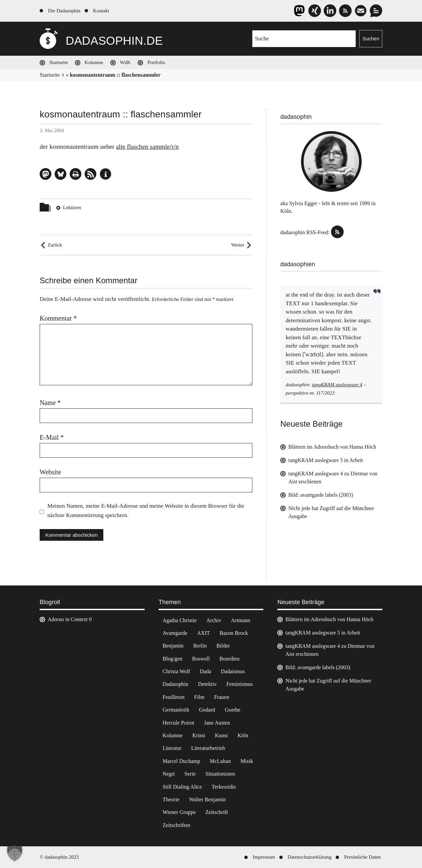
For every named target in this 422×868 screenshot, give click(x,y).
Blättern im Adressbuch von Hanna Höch (332, 447)
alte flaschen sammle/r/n (147, 147)
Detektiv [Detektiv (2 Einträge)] (207, 684)
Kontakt (101, 11)
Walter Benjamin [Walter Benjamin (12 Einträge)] (207, 799)
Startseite (59, 62)
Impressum (264, 857)
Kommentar (58, 318)
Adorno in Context (68, 619)
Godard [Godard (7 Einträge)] (207, 710)
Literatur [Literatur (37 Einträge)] (172, 748)
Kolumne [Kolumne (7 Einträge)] (173, 735)
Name (50, 403)
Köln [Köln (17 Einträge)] (243, 735)
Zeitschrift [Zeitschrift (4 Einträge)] (217, 812)
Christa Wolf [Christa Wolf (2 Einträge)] (176, 671)
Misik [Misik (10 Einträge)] (247, 761)
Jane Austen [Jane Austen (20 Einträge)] (217, 723)
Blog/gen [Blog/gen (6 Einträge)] (172, 659)
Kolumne (94, 62)
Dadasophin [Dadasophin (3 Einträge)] (175, 684)
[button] (45, 174)
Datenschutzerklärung (310, 857)
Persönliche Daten (362, 857)
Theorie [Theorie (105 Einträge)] (171, 799)
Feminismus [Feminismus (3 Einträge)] (239, 684)
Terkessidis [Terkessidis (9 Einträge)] (224, 787)
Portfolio (156, 62)
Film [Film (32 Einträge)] (199, 697)
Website (50, 472)
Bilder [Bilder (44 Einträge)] (223, 646)
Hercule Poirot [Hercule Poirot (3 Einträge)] (178, 723)
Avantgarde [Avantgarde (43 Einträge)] (175, 633)
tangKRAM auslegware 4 (337, 385)
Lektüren (72, 207)
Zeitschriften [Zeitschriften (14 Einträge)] (176, 825)
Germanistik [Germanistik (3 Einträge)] (176, 710)
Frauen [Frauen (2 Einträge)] (221, 697)
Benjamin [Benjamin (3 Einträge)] (173, 646)
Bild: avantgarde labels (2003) (321, 495)
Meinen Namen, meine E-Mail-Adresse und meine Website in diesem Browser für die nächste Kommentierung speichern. (146, 511)
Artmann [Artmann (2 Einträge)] (241, 620)
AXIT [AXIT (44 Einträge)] (203, 633)
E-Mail (52, 437)
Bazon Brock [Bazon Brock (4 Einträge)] (234, 633)
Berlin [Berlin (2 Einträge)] (200, 646)
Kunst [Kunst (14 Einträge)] (221, 735)
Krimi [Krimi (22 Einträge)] (199, 735)
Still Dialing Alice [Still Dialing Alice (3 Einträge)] (182, 787)
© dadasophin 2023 (59, 857)
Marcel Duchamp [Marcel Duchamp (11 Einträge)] (181, 761)
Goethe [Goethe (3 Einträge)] (232, 710)
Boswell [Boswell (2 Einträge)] (201, 659)
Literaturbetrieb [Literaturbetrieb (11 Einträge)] (208, 748)
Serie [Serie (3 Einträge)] (190, 774)
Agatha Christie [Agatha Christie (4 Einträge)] (180, 620)
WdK (125, 62)
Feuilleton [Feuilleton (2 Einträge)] (174, 697)
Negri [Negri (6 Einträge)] (169, 774)
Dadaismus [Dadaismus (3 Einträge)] (233, 671)
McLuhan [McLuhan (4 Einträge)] (220, 761)
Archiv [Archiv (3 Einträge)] (214, 620)
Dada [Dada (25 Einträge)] (205, 671)
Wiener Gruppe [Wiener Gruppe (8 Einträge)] (179, 812)
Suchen (371, 39)
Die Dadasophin (64, 11)
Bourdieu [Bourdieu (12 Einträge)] (229, 659)
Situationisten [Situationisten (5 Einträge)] (220, 774)
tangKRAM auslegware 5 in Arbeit (326, 460)
